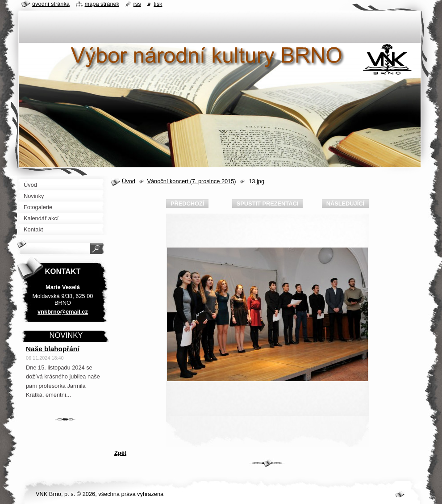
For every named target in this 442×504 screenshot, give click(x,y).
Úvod (129, 181)
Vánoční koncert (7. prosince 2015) (191, 181)
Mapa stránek (102, 4)
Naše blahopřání (53, 349)
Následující (345, 204)
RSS (137, 4)
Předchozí (187, 204)
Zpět (120, 453)
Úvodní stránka (51, 4)
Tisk (158, 4)
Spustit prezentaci (267, 204)
